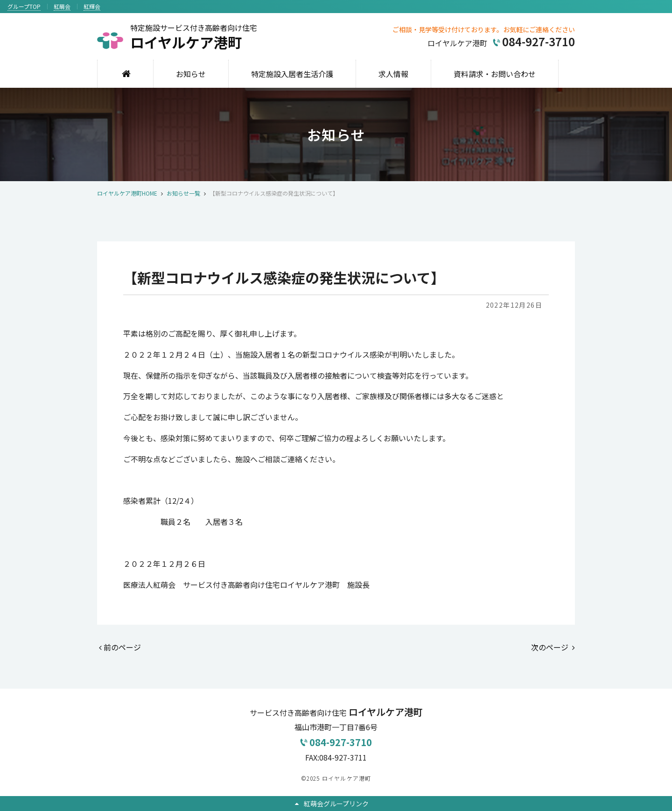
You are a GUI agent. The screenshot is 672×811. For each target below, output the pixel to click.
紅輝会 (92, 6)
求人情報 (393, 74)
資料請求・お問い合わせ (495, 74)
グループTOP (24, 6)
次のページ (553, 647)
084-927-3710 (336, 742)
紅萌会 (62, 6)
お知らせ (191, 74)
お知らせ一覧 (183, 193)
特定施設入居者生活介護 (292, 74)
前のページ (120, 647)
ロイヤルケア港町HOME (127, 193)
